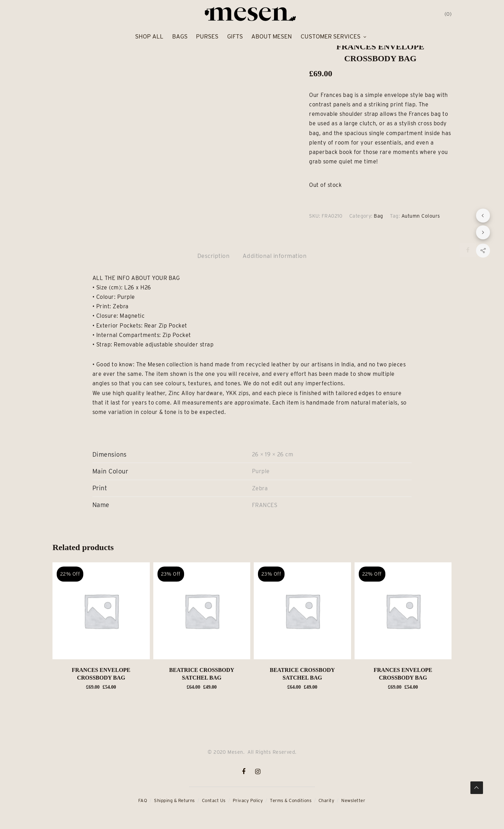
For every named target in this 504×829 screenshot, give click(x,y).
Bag (378, 216)
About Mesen (272, 36)
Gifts (235, 36)
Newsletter (353, 800)
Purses (207, 36)
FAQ (143, 800)
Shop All (149, 36)
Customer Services (331, 36)
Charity (326, 800)
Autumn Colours (421, 216)
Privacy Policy (248, 800)
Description (213, 256)
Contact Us (214, 800)
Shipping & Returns (174, 800)
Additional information (275, 256)
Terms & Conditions (291, 800)
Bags (180, 36)
